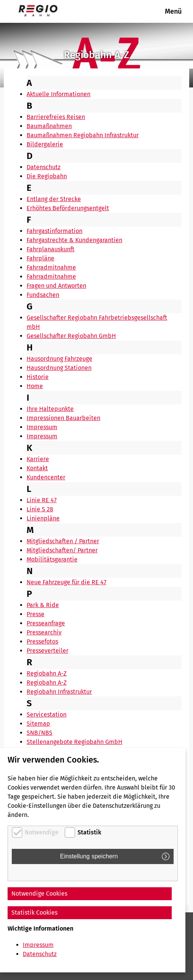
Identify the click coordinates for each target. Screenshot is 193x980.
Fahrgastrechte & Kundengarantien (74, 240)
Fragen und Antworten (56, 286)
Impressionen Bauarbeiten (63, 418)
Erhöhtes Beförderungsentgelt (68, 208)
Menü (173, 11)
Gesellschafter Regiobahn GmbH (71, 336)
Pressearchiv (44, 632)
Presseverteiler (47, 651)
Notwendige (42, 832)
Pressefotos (42, 641)
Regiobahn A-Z (47, 673)
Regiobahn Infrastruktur (59, 692)
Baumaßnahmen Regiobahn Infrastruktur (83, 135)
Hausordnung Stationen (59, 368)
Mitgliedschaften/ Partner (62, 550)
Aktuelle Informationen (59, 94)
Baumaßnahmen (49, 126)
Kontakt (37, 468)
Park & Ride (43, 605)
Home (35, 386)
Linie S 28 (40, 509)
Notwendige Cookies (39, 894)
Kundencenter (46, 477)
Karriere (38, 459)
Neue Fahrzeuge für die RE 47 (66, 582)
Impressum (42, 427)
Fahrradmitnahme (51, 267)
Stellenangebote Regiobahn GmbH (74, 742)
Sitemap (38, 724)
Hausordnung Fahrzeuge (59, 359)
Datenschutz (44, 167)
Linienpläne (43, 518)
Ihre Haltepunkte (50, 409)
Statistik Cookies (34, 913)
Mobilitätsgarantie (52, 559)
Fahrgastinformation (55, 231)
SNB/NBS (40, 733)
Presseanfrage (46, 623)
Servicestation (47, 714)
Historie (38, 377)
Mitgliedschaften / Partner (63, 541)
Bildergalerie (45, 144)
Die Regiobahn (47, 176)
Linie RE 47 (42, 500)
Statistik (89, 832)
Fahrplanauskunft (51, 249)
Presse (36, 614)
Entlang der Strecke (54, 199)
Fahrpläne (40, 258)
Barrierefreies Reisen (56, 117)
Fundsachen (43, 295)
